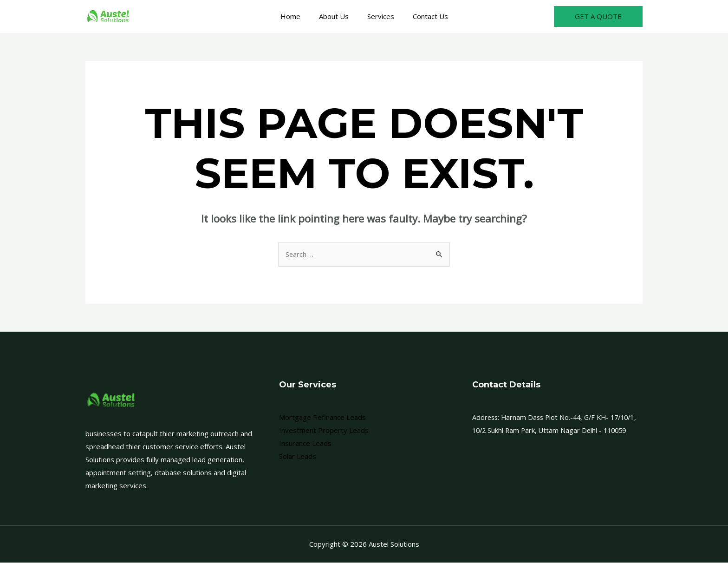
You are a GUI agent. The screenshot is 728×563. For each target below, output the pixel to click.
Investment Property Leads (324, 431)
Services (378, 16)
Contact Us (423, 16)
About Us (336, 16)
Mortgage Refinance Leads (322, 418)
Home (297, 16)
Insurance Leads (305, 444)
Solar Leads (298, 457)
